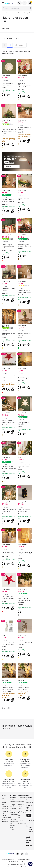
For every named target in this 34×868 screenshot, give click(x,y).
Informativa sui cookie (16, 853)
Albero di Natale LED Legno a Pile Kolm (25, 460)
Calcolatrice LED (13, 823)
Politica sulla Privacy (23, 851)
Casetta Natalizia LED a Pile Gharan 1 (8, 505)
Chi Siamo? (4, 806)
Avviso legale (25, 858)
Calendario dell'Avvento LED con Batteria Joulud (24, 85)
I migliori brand (13, 812)
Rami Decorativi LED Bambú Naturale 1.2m (25, 281)
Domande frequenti (5, 828)
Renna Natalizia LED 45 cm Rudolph (25, 640)
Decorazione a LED (14, 13)
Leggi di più (6, 28)
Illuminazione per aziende (13, 830)
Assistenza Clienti (5, 810)
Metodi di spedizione (5, 815)
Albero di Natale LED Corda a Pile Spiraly (25, 370)
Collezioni (21, 828)
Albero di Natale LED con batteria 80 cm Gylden (9, 641)
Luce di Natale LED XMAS (24, 191)
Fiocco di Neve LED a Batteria (24, 129)
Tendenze (21, 811)
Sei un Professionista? (5, 823)
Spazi (20, 823)
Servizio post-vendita (11, 858)
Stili (19, 825)
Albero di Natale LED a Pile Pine (25, 325)
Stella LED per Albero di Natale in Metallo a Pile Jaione (9, 131)
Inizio (3, 13)
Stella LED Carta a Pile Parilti (8, 370)
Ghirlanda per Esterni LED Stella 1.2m (8, 326)
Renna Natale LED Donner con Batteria (8, 551)
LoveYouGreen (21, 830)
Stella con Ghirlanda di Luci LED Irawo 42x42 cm (25, 551)
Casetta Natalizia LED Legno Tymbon (25, 505)
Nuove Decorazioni (21, 819)
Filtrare (8, 38)
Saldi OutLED (12, 836)
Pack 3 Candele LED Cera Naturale (25, 685)
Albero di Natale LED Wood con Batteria (9, 191)
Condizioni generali (8, 851)
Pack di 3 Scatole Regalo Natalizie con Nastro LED (25, 596)
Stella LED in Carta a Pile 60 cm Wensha (9, 595)
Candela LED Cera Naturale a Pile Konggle (24, 237)
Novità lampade (21, 808)
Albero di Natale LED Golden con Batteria (9, 415)
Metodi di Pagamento (5, 819)
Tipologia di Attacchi (13, 817)
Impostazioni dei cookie (16, 856)
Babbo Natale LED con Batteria (8, 280)
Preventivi (13, 826)
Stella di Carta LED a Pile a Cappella (8, 84)
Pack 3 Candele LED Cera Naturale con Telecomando (9, 686)
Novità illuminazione (13, 808)
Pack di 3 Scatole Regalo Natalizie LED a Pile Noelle (9, 237)
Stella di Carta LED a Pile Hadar (25, 415)
